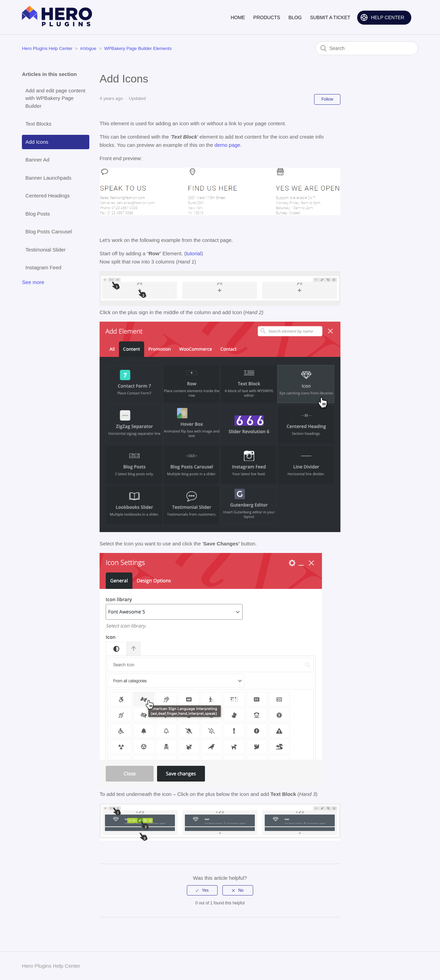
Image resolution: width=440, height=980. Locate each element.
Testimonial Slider (46, 250)
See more (33, 282)
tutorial (193, 253)
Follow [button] (327, 99)
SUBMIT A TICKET (330, 17)
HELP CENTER (388, 17)
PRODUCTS (267, 17)
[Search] (367, 48)
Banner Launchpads (48, 178)
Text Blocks (38, 124)
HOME (238, 17)
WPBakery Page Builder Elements (138, 48)
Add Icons (37, 142)
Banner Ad (37, 160)
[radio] (202, 890)
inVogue (88, 48)
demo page (227, 145)
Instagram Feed (43, 267)
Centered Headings (47, 196)
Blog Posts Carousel (49, 231)
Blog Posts (38, 214)
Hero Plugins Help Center (47, 48)
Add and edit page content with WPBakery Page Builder (55, 98)
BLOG (295, 17)
